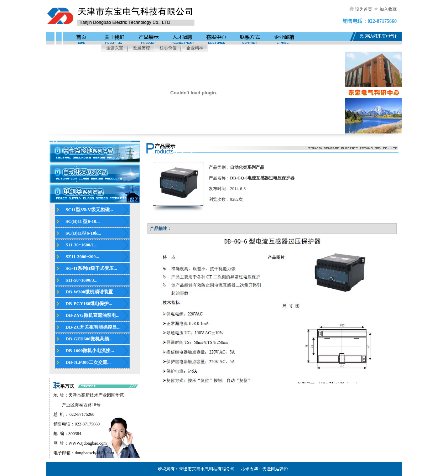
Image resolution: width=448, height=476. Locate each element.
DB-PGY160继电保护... (89, 304)
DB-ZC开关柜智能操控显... (93, 327)
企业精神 (195, 48)
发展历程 (141, 48)
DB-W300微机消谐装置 (89, 292)
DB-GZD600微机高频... (89, 339)
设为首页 (364, 9)
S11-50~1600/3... (81, 280)
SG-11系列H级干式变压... (91, 268)
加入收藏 (388, 9)
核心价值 (168, 48)
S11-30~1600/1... (81, 245)
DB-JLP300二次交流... (88, 362)
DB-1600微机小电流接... (90, 351)
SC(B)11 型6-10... (83, 221)
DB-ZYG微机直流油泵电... (92, 315)
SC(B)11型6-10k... (83, 233)
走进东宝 (115, 48)
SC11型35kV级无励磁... (89, 210)
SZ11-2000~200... (82, 257)
